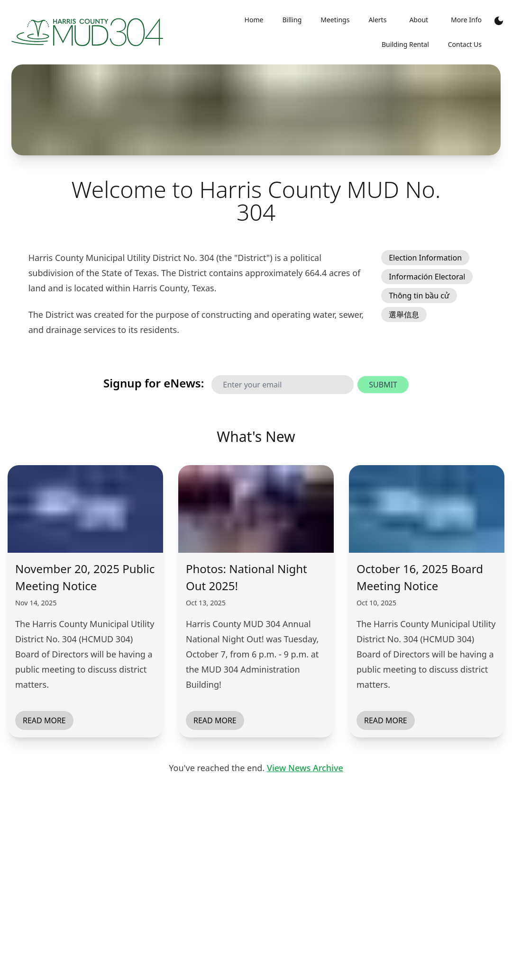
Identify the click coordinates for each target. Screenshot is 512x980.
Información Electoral (427, 277)
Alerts (377, 20)
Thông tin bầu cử (419, 296)
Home (254, 20)
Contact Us (465, 44)
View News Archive (305, 768)
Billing (292, 20)
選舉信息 (404, 315)
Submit (383, 385)
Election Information (425, 258)
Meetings (335, 20)
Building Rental (405, 44)
